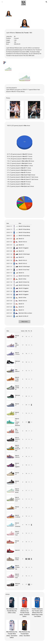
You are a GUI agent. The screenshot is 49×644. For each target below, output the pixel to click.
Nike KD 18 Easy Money (24, 226)
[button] (8, 110)
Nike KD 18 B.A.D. (23, 242)
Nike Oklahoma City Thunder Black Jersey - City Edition (24, 628)
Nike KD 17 (26, 157)
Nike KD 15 (24, 173)
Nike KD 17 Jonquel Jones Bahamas (17, 422)
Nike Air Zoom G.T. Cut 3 (28, 179)
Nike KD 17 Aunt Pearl (17, 533)
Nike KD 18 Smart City (24, 282)
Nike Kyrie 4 (24, 170)
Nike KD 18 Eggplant (24, 248)
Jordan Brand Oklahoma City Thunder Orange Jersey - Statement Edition (24, 607)
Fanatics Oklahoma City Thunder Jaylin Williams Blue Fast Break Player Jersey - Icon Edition (37, 607)
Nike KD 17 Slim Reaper (17, 379)
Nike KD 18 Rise (22, 279)
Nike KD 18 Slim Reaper (24, 254)
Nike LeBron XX (26, 161)
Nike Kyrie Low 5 (26, 186)
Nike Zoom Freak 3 (26, 175)
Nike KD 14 (24, 182)
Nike (25, 126)
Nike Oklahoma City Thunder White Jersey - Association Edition (12, 629)
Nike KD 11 (24, 168)
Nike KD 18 (26, 159)
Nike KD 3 (24, 184)
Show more (24, 322)
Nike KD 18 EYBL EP (23, 316)
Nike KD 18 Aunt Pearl (24, 270)
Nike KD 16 (26, 154)
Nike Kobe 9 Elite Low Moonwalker (27, 313)
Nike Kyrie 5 (25, 163)
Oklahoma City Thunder (22, 33)
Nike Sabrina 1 (25, 166)
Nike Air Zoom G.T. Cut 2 (28, 177)
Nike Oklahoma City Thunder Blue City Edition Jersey (12, 605)
